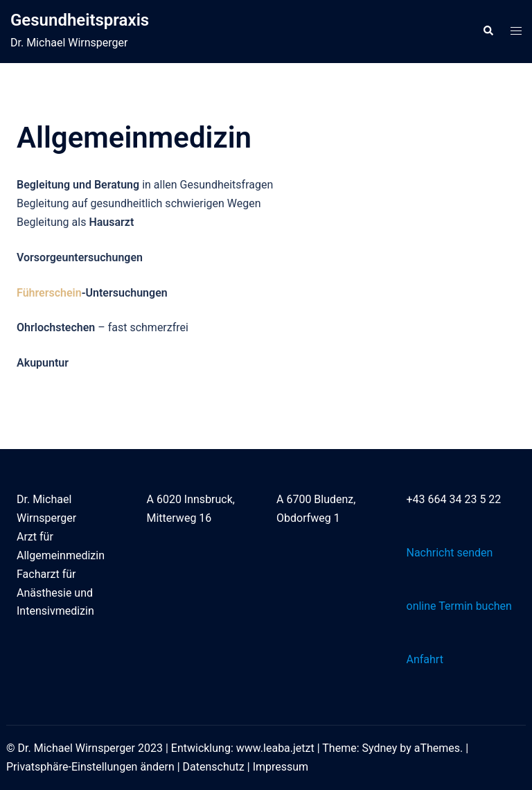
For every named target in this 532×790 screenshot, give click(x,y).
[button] (488, 31)
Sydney (380, 748)
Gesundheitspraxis (80, 20)
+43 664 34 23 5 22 (454, 499)
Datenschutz (214, 767)
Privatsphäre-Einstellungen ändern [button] (90, 767)
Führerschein (49, 293)
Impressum (281, 767)
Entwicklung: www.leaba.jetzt (243, 748)
